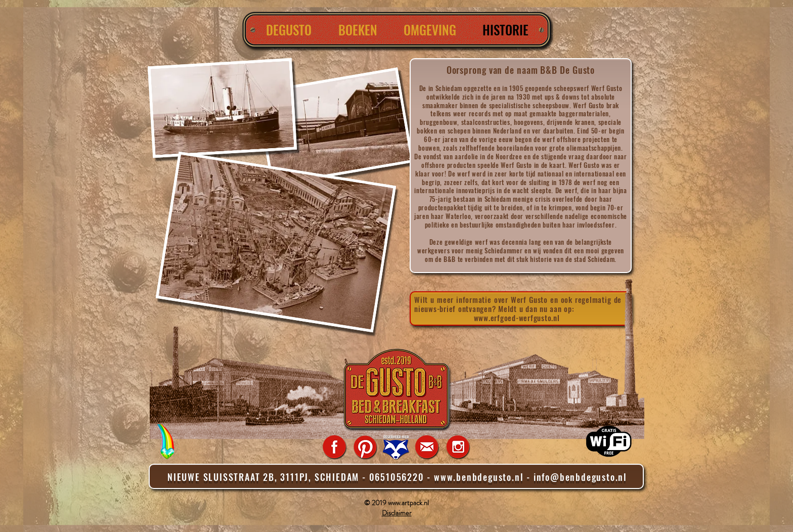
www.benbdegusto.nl (479, 477)
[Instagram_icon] (458, 447)
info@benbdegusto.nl (580, 477)
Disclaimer (397, 513)
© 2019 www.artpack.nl (396, 503)
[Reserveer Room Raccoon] (396, 447)
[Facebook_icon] (334, 447)
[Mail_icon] (427, 447)
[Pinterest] (365, 447)
